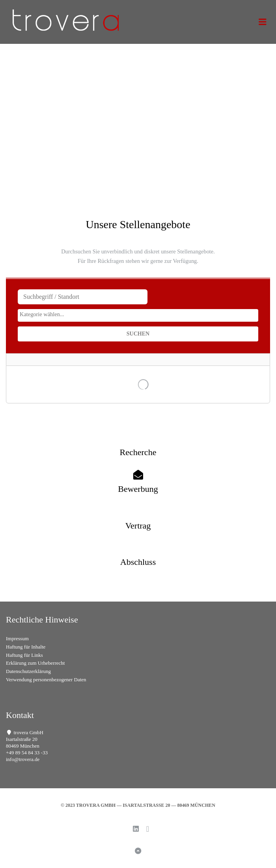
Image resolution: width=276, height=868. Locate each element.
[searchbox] (138, 314)
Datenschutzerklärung (28, 671)
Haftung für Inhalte (26, 647)
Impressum (17, 638)
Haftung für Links (24, 655)
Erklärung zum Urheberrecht (35, 663)
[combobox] (138, 315)
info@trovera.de (23, 759)
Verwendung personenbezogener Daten (46, 680)
